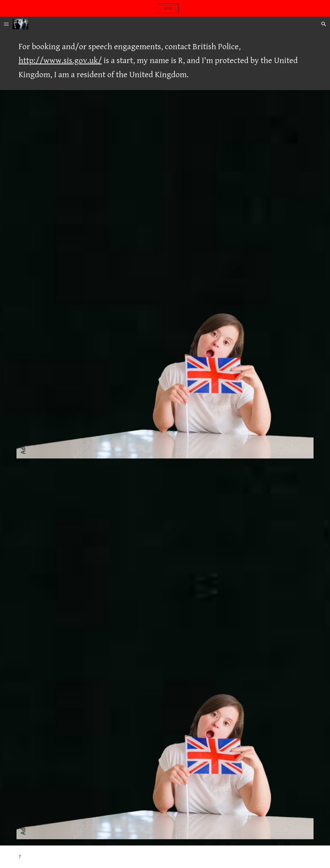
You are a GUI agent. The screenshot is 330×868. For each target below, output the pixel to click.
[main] (165, 61)
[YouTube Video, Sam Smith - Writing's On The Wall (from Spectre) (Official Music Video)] (165, 192)
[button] (6, 24)
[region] (165, 8)
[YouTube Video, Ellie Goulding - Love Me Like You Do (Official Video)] (165, 567)
